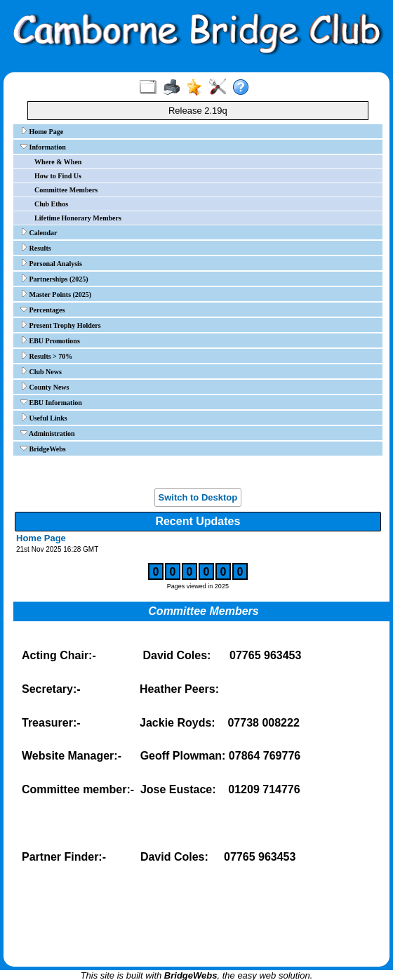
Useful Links (44, 418)
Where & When (58, 162)
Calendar (39, 232)
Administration (48, 433)
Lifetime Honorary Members (78, 218)
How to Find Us (58, 176)
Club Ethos (51, 204)
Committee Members (66, 190)
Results (36, 248)
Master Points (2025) (56, 294)
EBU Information (51, 402)
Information (43, 147)
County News (45, 387)
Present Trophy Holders (61, 325)
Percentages (42, 310)
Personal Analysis (51, 263)
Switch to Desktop (198, 497)
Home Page (42, 131)
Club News (41, 371)
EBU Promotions (50, 340)
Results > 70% (46, 356)
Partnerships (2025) (54, 279)
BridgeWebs (43, 449)
